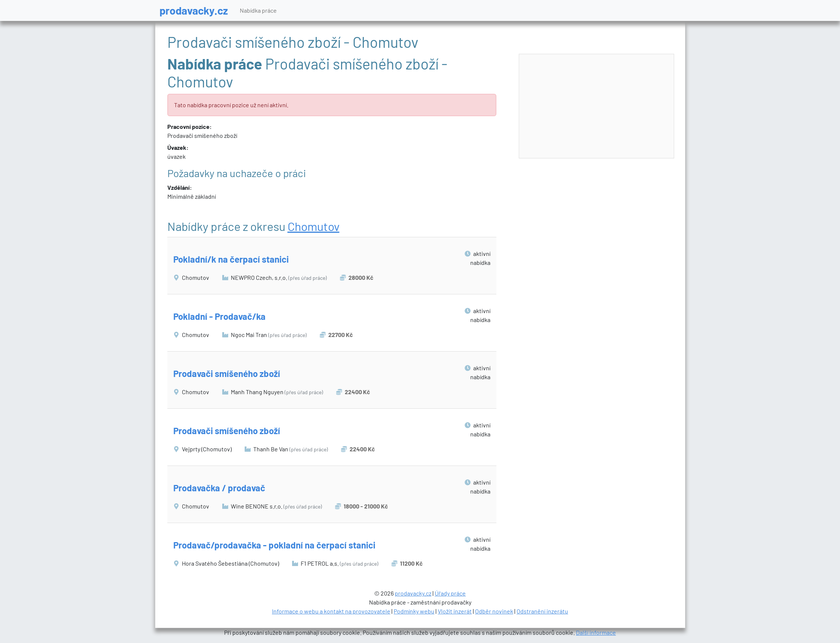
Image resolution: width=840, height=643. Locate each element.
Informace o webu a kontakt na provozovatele (331, 611)
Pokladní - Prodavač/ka (219, 316)
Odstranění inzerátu (542, 611)
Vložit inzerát (455, 611)
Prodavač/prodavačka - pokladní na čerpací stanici (274, 545)
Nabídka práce (258, 10)
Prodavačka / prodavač (219, 488)
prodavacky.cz (194, 10)
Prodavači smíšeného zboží (227, 373)
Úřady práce (450, 593)
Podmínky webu (414, 611)
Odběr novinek (494, 611)
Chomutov (314, 226)
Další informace (596, 632)
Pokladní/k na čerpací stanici (231, 259)
